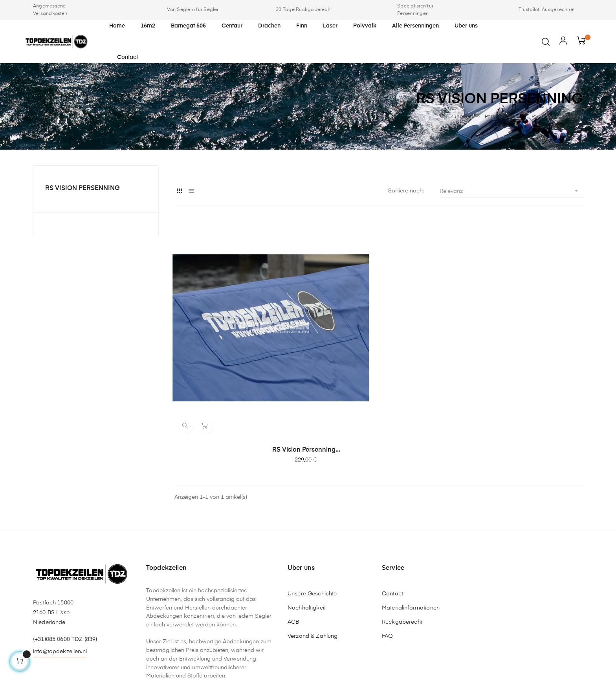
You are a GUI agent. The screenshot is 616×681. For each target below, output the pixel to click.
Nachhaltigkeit (307, 529)
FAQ (387, 557)
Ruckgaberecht (402, 543)
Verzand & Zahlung (313, 557)
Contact (392, 514)
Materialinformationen (411, 529)
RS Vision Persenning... (237, 370)
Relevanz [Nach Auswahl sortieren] (511, 191)
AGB (293, 543)
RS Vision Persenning (82, 189)
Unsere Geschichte (312, 514)
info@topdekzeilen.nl (60, 572)
